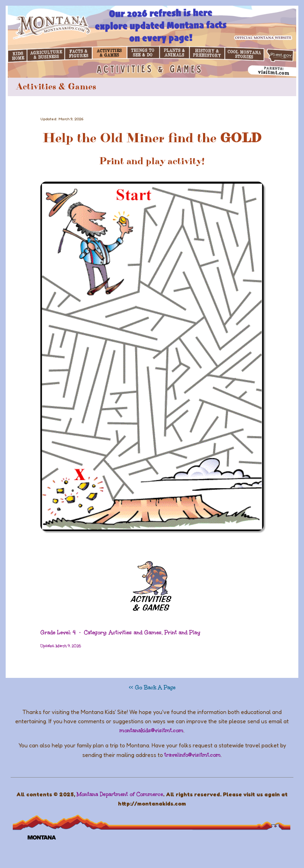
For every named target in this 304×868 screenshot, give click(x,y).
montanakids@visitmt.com (151, 730)
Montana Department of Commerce (120, 794)
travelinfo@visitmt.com (193, 755)
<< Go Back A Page (152, 687)
